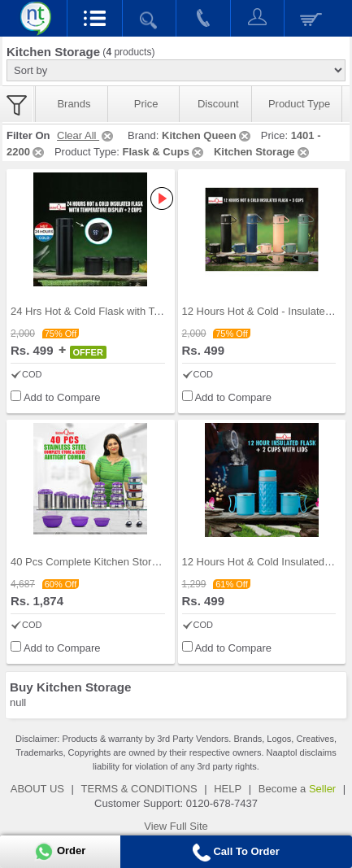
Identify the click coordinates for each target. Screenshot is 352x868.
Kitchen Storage (263, 152)
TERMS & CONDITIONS (139, 789)
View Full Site (176, 826)
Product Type (299, 104)
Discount (218, 104)
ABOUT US (37, 789)
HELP (228, 789)
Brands (74, 104)
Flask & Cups (164, 152)
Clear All (86, 135)
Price (146, 104)
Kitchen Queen (207, 135)
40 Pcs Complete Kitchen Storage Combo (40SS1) (129, 562)
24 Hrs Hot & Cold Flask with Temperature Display (128, 311)
